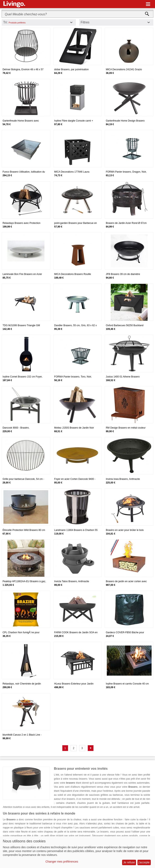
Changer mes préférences (62, 862)
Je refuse (129, 862)
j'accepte (144, 862)
